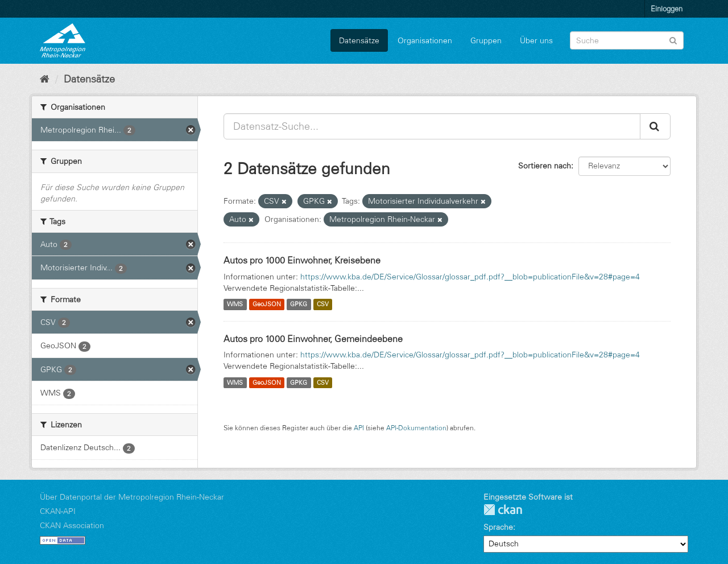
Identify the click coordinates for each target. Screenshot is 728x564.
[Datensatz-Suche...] (432, 126)
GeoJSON (267, 304)
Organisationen (425, 40)
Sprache (498, 527)
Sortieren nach (545, 166)
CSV (323, 304)
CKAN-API (58, 511)
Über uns (536, 40)
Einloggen (667, 9)
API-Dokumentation (416, 428)
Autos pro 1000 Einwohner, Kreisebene (302, 260)
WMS (235, 304)
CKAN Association (72, 525)
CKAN (503, 510)
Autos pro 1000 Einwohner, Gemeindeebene (313, 339)
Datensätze (359, 40)
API (359, 428)
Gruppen (486, 40)
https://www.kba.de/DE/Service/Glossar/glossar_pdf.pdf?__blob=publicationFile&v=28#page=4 (470, 277)
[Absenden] (673, 40)
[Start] (45, 79)
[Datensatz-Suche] (627, 40)
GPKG (299, 304)
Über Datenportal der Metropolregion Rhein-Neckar (132, 497)
